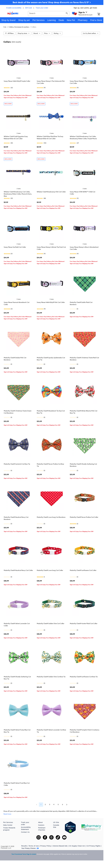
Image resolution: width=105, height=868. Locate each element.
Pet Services (8, 822)
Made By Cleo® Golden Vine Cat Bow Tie (51, 677)
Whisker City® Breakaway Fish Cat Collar (51, 192)
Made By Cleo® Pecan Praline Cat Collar (84, 517)
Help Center (8, 825)
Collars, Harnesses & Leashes (19, 27)
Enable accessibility (14, 8)
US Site (56, 822)
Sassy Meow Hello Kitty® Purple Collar (17, 81)
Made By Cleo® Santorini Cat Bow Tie (17, 464)
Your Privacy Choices (30, 848)
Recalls (24, 846)
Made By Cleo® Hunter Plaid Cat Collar (84, 623)
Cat (5, 27)
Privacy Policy (46, 846)
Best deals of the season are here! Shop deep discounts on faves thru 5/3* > (52, 2)
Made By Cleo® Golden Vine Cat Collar (51, 623)
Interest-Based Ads (60, 846)
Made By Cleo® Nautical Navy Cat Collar (18, 570)
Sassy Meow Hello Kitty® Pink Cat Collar (51, 302)
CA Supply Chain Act (77, 846)
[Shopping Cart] (100, 14)
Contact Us (25, 832)
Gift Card (29, 8)
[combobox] (49, 13)
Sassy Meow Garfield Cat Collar (15, 247)
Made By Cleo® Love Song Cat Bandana (51, 517)
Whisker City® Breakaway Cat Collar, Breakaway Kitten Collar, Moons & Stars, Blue (18, 194)
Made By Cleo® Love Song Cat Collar (50, 570)
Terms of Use (34, 846)
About (40, 822)
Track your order (42, 8)
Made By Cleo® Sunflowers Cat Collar (83, 570)
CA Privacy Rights (93, 846)
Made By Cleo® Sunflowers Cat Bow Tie (84, 677)
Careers (41, 825)
